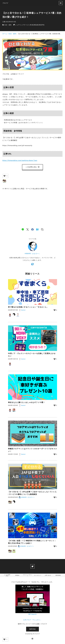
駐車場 (34, 25)
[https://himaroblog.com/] (32, 265)
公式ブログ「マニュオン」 (32, 620)
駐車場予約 (41, 25)
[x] (28, 229)
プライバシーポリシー (27, 575)
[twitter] (32, 566)
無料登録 (32, 629)
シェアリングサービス (22, 25)
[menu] (61, 3)
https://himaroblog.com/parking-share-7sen (20, 160)
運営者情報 (58, 575)
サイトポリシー (38, 575)
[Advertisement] (32, 207)
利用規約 (17, 575)
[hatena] (37, 229)
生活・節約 (8, 25)
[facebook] (32, 229)
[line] (23, 229)
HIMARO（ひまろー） (32, 254)
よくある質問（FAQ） (7, 575)
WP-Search (32, 614)
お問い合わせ (48, 575)
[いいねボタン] (4, 176)
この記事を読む (32, 167)
